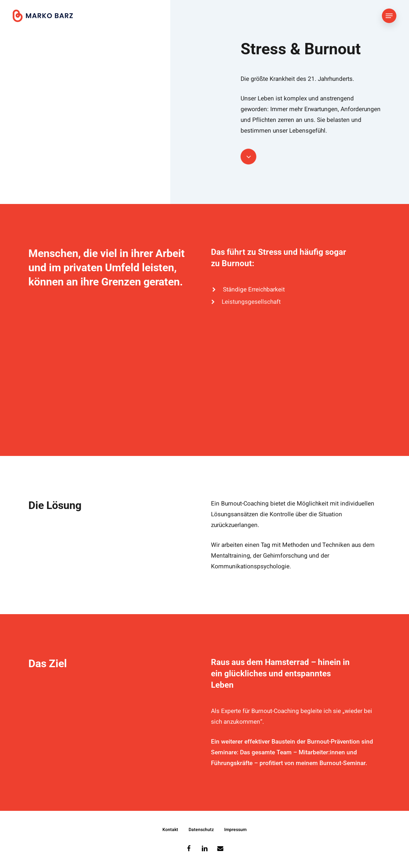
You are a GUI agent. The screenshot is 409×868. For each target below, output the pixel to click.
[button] (389, 16)
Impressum (235, 830)
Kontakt (170, 830)
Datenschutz (201, 830)
